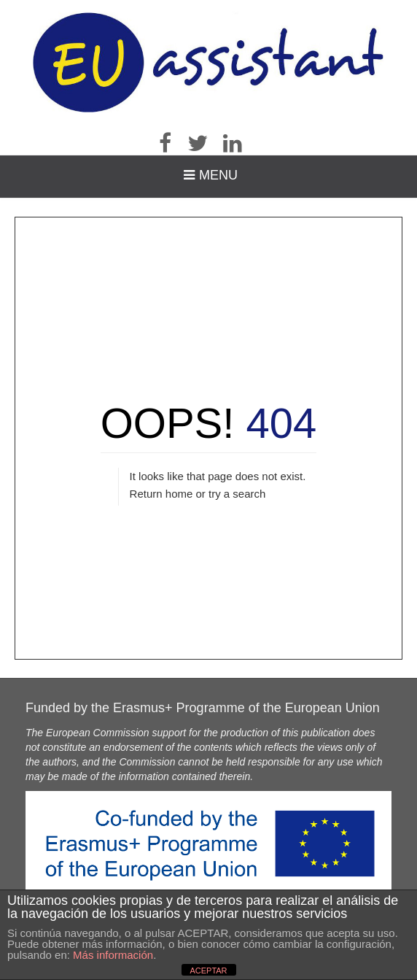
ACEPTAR (208, 971)
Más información (113, 955)
